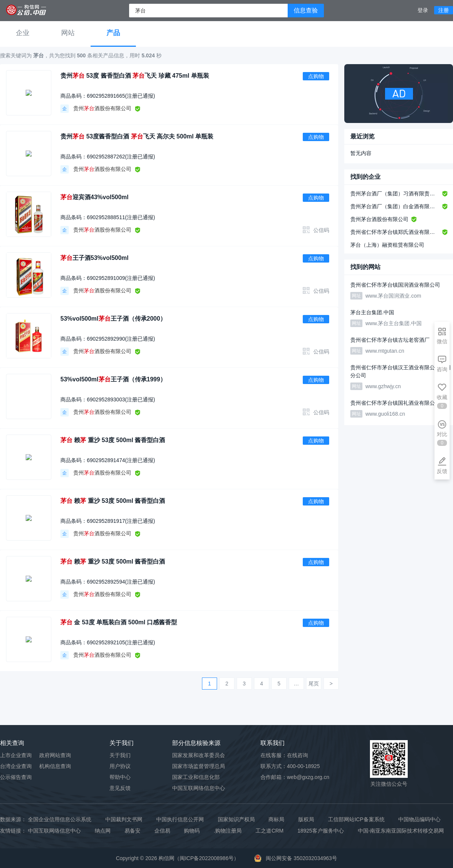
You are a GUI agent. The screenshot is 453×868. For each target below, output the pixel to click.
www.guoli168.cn (385, 414)
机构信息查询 (55, 766)
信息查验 (306, 10)
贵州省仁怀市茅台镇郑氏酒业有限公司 (395, 232)
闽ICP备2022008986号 (207, 858)
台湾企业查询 (16, 766)
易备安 (133, 831)
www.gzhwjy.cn (383, 386)
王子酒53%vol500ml (95, 258)
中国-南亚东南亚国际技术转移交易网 (401, 831)
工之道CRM (270, 831)
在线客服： (284, 755)
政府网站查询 (55, 755)
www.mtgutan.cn (385, 351)
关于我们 (120, 755)
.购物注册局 (228, 831)
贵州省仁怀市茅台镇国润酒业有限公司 (395, 285)
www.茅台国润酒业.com (393, 296)
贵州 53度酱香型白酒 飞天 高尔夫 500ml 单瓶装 (137, 136)
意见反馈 (120, 788)
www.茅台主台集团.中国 (394, 323)
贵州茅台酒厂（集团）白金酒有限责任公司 (395, 206)
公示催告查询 (16, 777)
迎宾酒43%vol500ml (95, 197)
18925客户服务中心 (321, 831)
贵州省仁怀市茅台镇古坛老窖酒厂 (390, 340)
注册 (444, 10)
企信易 (162, 831)
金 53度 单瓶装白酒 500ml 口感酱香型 (119, 622)
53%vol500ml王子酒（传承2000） (113, 319)
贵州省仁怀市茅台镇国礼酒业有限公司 (395, 403)
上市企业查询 (16, 755)
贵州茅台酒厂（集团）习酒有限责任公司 (395, 194)
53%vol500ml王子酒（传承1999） (113, 379)
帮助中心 (120, 777)
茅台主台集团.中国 (372, 312)
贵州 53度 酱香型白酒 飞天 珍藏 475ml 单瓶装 (135, 76)
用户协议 (120, 766)
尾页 (314, 684)
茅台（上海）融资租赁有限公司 (387, 245)
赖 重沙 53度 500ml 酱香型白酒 (113, 440)
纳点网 (103, 831)
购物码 (192, 831)
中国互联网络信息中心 (54, 831)
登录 (423, 10)
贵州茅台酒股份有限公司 (379, 219)
